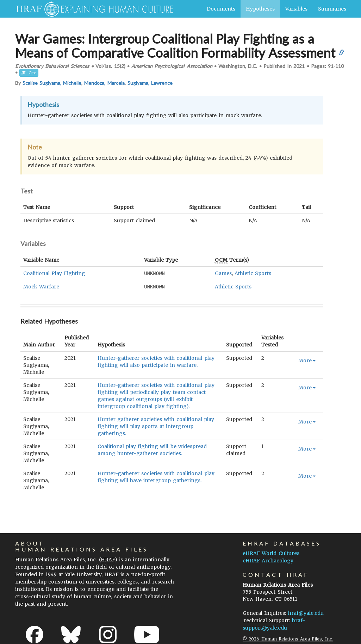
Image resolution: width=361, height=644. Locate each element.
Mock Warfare (41, 286)
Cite (29, 73)
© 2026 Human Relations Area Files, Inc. (288, 638)
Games (223, 273)
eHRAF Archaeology (268, 560)
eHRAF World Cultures (271, 553)
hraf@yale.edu (306, 612)
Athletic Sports (253, 273)
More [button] (307, 360)
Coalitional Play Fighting (54, 273)
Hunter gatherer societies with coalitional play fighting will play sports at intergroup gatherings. (156, 426)
